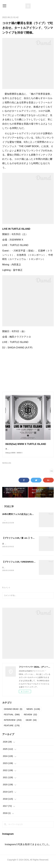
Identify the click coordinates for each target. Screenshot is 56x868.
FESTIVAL (12, 718)
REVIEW (30, 718)
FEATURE (12, 729)
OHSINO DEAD (13, 712)
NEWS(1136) (7, 466)
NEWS (33, 712)
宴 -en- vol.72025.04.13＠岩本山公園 (17, 547)
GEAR (31, 723)
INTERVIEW (13, 723)
